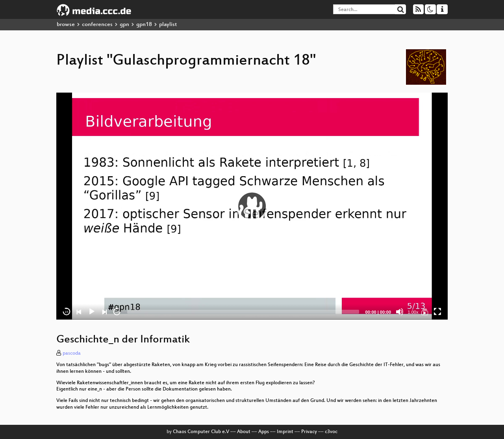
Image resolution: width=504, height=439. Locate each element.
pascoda (72, 353)
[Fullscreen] (437, 312)
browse (66, 25)
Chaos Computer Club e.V (201, 432)
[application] (252, 206)
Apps (264, 432)
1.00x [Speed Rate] (413, 312)
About (244, 432)
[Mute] (400, 312)
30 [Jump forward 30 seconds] (117, 312)
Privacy (309, 432)
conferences (97, 25)
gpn (124, 25)
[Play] (92, 312)
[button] (252, 206)
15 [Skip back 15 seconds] (67, 312)
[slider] (243, 312)
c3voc (331, 432)
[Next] (104, 312)
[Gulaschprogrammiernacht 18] (425, 312)
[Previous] (79, 312)
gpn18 (144, 25)
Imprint (285, 432)
